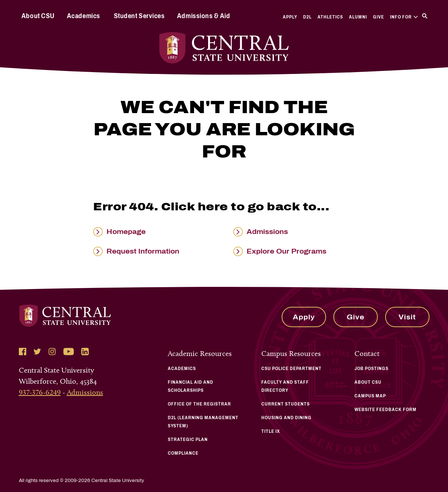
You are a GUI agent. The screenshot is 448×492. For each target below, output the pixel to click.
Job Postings (371, 369)
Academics (84, 16)
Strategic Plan (188, 440)
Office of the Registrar (199, 404)
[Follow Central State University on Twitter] (37, 352)
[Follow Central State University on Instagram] (52, 352)
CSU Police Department (291, 369)
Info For (404, 17)
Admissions (85, 392)
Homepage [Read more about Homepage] (126, 232)
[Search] (425, 16)
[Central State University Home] (224, 48)
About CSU (38, 16)
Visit (407, 317)
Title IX (271, 431)
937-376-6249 (40, 392)
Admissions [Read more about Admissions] (267, 232)
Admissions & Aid (203, 16)
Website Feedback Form (386, 410)
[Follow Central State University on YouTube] (69, 352)
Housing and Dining (286, 418)
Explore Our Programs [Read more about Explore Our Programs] (286, 251)
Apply (290, 17)
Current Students (286, 404)
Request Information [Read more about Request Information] (143, 251)
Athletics (330, 17)
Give (379, 17)
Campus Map (370, 396)
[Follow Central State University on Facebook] (23, 352)
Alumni (358, 17)
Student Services (139, 16)
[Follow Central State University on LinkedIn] (85, 352)
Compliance (183, 453)
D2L (307, 17)
